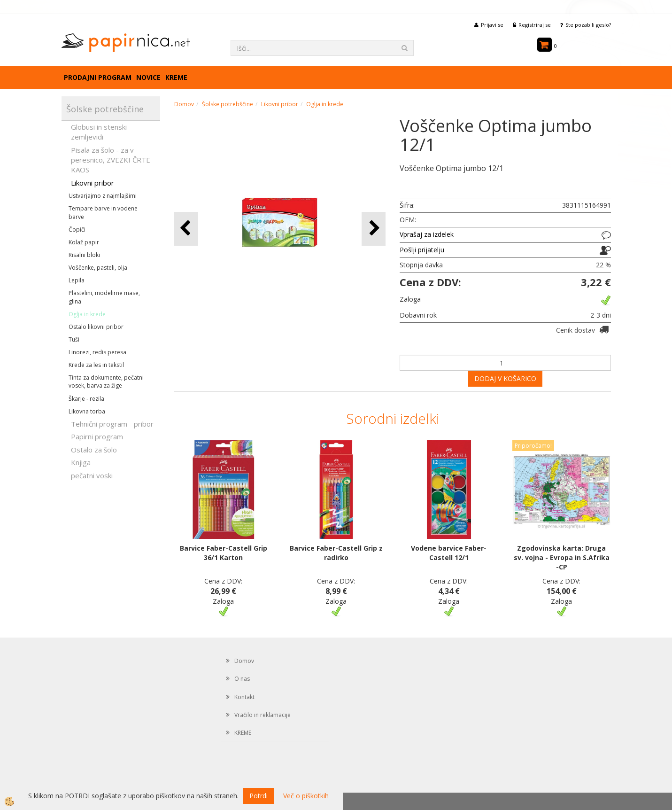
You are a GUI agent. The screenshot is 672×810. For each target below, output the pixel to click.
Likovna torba (87, 411)
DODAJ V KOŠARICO (505, 378)
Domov (184, 104)
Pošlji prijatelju (422, 250)
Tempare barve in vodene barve (103, 212)
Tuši (74, 339)
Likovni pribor (93, 183)
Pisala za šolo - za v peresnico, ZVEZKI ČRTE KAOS (111, 160)
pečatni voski (92, 475)
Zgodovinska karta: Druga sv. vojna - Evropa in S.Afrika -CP (562, 557)
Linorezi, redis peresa (97, 352)
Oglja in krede (87, 314)
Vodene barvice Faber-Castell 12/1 (449, 553)
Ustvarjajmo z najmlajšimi (103, 196)
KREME (176, 77)
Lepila (77, 280)
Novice (148, 77)
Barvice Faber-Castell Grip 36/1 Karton (224, 553)
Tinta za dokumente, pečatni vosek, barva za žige (106, 382)
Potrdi (259, 796)
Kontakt (244, 697)
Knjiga (81, 462)
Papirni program (97, 436)
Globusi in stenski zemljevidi (99, 132)
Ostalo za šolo (94, 450)
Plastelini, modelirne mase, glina (104, 297)
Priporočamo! (533, 446)
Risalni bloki (84, 255)
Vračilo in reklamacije (263, 715)
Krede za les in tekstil (96, 365)
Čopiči (77, 230)
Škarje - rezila (86, 399)
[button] (374, 229)
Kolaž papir (84, 242)
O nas (242, 679)
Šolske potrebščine (228, 104)
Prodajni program (98, 77)
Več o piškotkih (306, 796)
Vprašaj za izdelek (427, 234)
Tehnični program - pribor (112, 424)
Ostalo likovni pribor (96, 327)
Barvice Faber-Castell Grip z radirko (336, 553)
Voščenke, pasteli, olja (98, 268)
